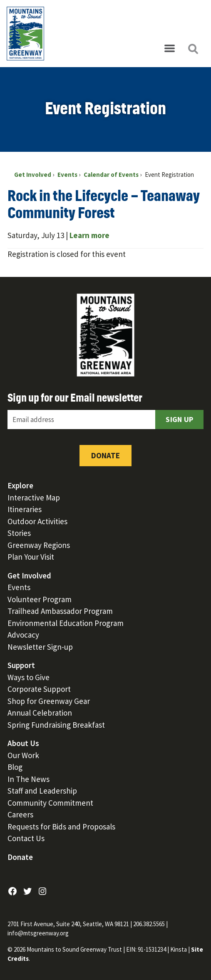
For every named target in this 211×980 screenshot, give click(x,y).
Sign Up (179, 419)
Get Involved (29, 575)
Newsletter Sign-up (40, 647)
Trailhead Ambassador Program (60, 611)
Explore (20, 485)
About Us (23, 743)
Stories (19, 533)
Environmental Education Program (66, 623)
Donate (105, 455)
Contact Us (26, 838)
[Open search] (193, 49)
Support (21, 665)
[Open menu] (169, 49)
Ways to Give (29, 677)
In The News (29, 779)
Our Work (23, 755)
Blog (15, 767)
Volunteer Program (40, 599)
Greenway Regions (39, 545)
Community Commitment (50, 803)
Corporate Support (39, 689)
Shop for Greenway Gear (49, 701)
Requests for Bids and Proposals (61, 827)
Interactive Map (34, 498)
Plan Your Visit (31, 557)
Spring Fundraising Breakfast (56, 725)
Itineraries (25, 509)
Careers (20, 814)
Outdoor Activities (37, 521)
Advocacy (23, 635)
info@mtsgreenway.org (38, 933)
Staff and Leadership (42, 791)
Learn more (89, 235)
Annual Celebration (40, 713)
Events (19, 587)
